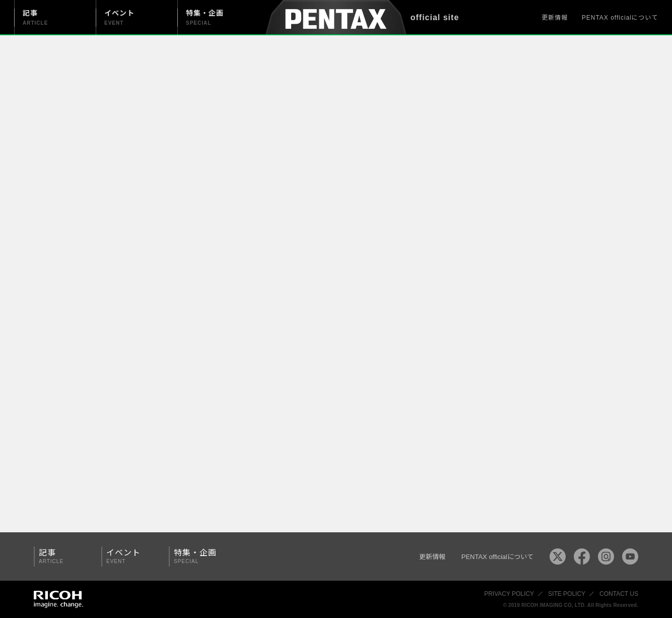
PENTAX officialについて (620, 18)
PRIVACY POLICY (509, 594)
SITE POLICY (567, 594)
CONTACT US (619, 594)
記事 (64, 556)
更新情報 (555, 18)
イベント (131, 556)
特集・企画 (199, 556)
